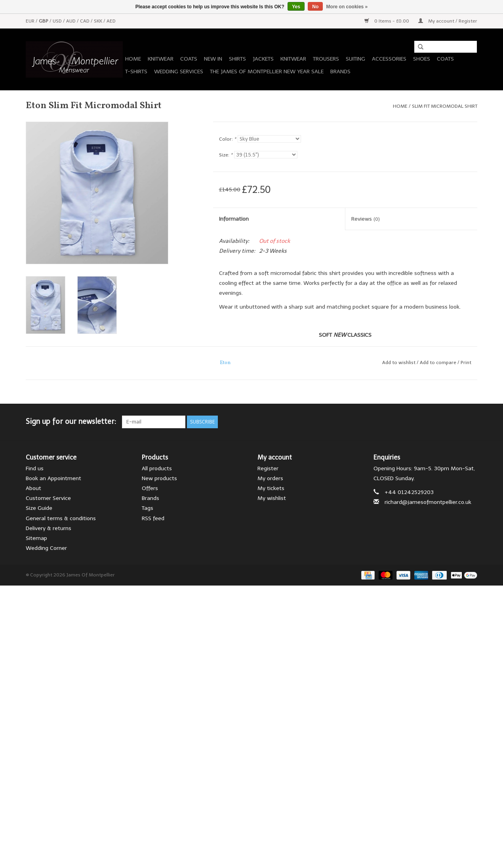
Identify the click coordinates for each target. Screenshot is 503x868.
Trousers (326, 59)
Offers (150, 488)
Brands (340, 72)
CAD (85, 21)
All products (157, 468)
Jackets (263, 59)
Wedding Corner (46, 548)
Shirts (237, 59)
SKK (99, 21)
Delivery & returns (49, 528)
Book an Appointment (53, 478)
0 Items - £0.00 (387, 21)
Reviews (366, 219)
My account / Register (448, 21)
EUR (31, 21)
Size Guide (39, 508)
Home (133, 59)
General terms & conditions (61, 518)
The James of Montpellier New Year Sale (267, 72)
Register (268, 468)
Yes (296, 7)
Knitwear (161, 59)
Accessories (389, 59)
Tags (148, 508)
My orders (270, 478)
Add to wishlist (399, 362)
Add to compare (439, 362)
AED (111, 21)
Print (466, 362)
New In (213, 59)
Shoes (422, 59)
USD (58, 21)
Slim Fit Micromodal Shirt (445, 106)
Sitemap (36, 538)
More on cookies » (347, 7)
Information (234, 219)
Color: (228, 139)
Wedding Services (179, 72)
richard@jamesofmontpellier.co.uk (428, 502)
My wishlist (272, 498)
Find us (35, 468)
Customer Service (48, 498)
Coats (189, 59)
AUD (71, 21)
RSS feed (153, 518)
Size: (226, 155)
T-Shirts (136, 72)
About (33, 488)
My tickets (271, 488)
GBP (44, 21)
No (315, 7)
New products (159, 478)
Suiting (355, 59)
